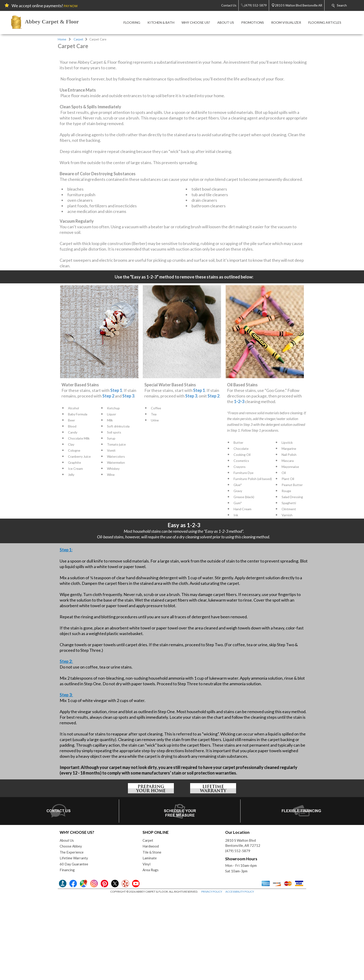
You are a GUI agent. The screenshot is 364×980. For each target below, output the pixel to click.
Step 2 (108, 480)
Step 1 (116, 474)
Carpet (78, 39)
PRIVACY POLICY (212, 975)
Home (62, 39)
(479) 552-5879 (238, 934)
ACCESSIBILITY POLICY (240, 975)
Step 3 (128, 480)
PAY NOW (71, 6)
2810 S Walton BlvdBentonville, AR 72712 (243, 927)
